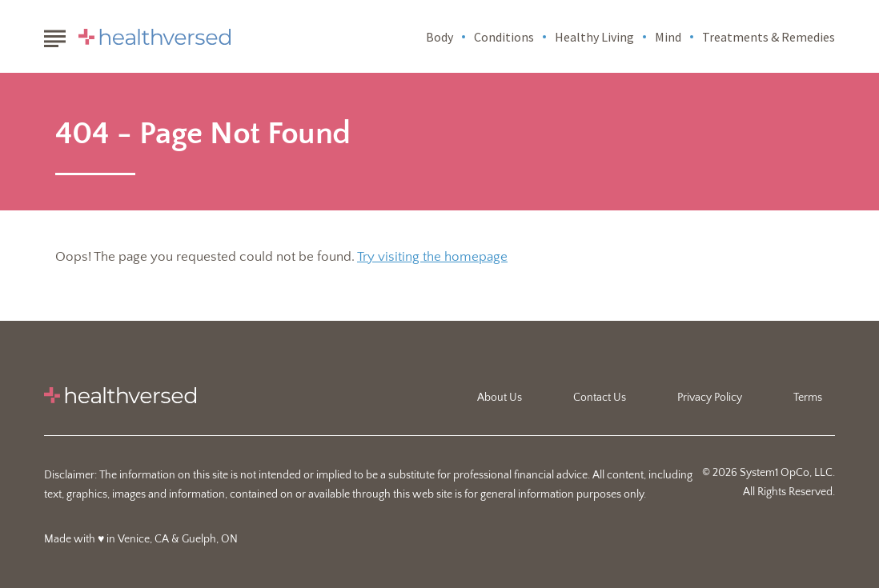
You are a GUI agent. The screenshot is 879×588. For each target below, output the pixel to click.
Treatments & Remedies (769, 37)
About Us (500, 398)
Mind (668, 37)
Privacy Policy (710, 398)
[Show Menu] (55, 35)
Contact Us (600, 398)
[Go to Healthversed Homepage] (155, 37)
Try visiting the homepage (432, 257)
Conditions (504, 37)
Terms (808, 398)
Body (439, 37)
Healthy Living (594, 37)
